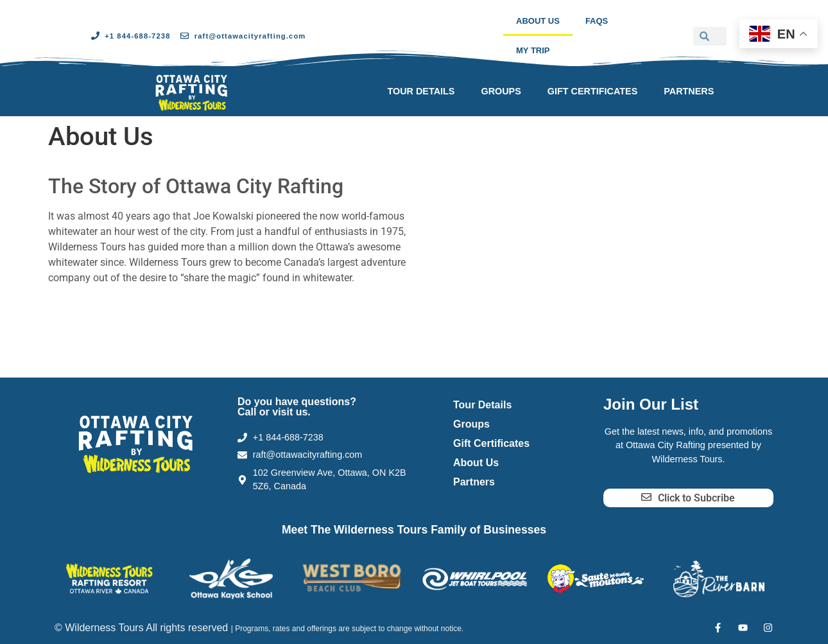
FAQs (597, 21)
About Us (538, 21)
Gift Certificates (592, 91)
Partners (689, 91)
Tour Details (421, 91)
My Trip (533, 50)
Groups (501, 91)
